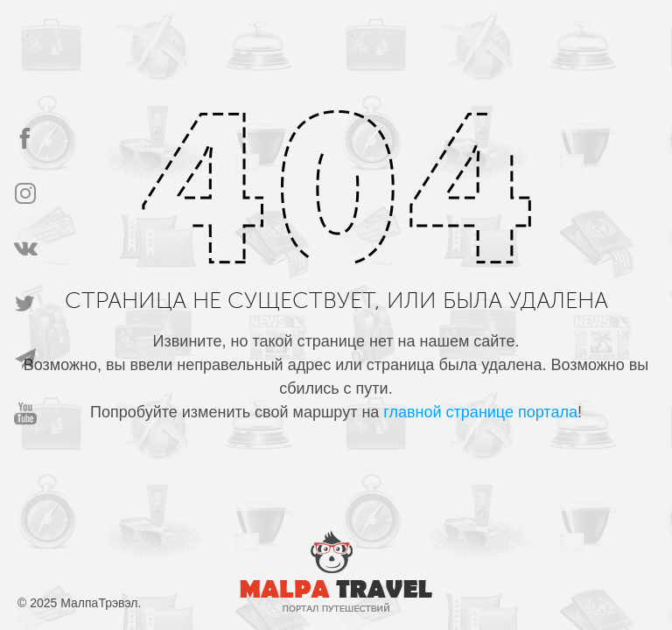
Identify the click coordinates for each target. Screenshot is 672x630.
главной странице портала (480, 412)
